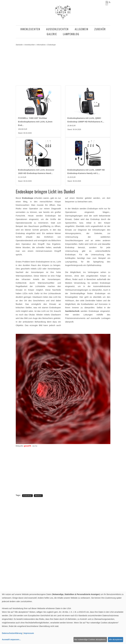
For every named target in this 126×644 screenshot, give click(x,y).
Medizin (38, 496)
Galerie (52, 34)
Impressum (29, 633)
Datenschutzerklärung (12, 633)
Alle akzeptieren (116, 639)
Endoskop (27, 496)
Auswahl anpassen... (11, 639)
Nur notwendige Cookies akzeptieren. (90, 639)
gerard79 (27, 446)
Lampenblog (71, 34)
